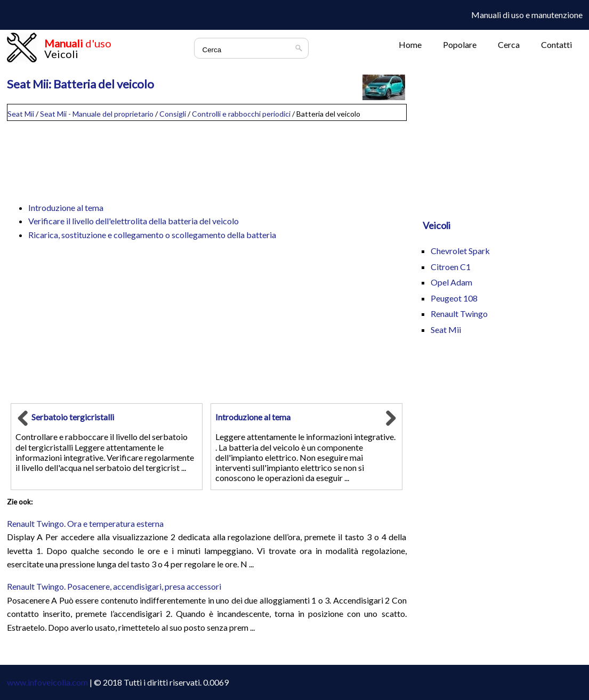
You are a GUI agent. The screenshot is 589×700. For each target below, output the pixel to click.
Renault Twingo (459, 314)
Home (410, 44)
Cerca (509, 44)
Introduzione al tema (66, 207)
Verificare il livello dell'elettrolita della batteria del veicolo (134, 221)
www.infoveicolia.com (47, 682)
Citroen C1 (451, 267)
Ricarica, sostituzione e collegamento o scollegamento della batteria (152, 235)
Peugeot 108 (454, 298)
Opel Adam (451, 282)
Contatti (556, 44)
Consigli (173, 114)
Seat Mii (21, 114)
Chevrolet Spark (460, 251)
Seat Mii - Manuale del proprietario (97, 114)
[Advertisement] (207, 157)
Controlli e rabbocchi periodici (241, 114)
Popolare (460, 44)
